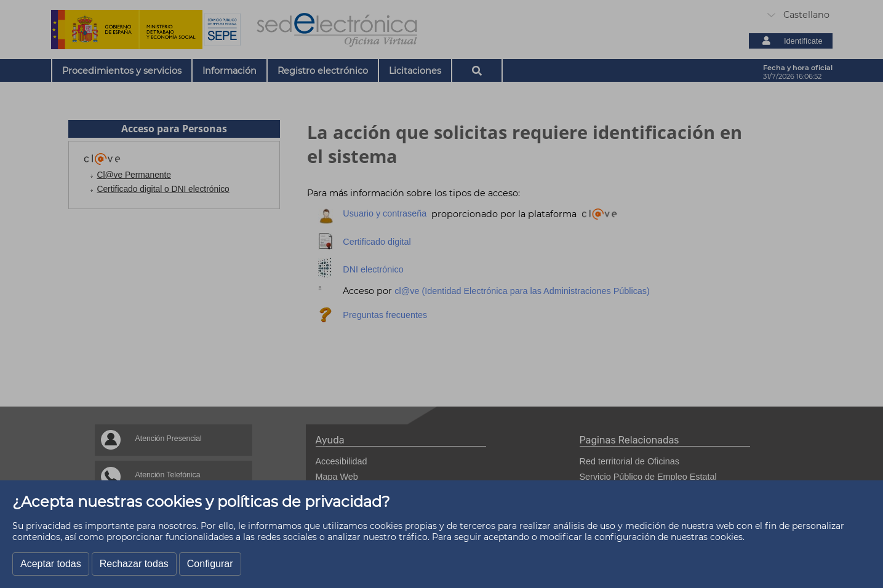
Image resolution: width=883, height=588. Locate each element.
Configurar (210, 564)
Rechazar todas (134, 564)
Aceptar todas (51, 564)
